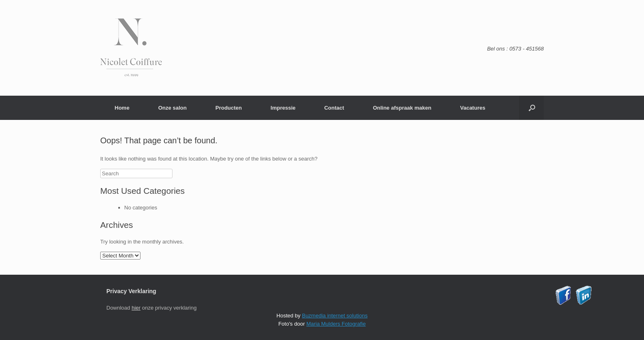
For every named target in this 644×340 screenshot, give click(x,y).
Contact (334, 108)
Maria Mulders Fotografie (336, 324)
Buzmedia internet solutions (335, 316)
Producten (228, 108)
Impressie (283, 108)
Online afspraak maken (402, 108)
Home (122, 108)
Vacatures (473, 108)
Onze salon (172, 108)
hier (136, 308)
